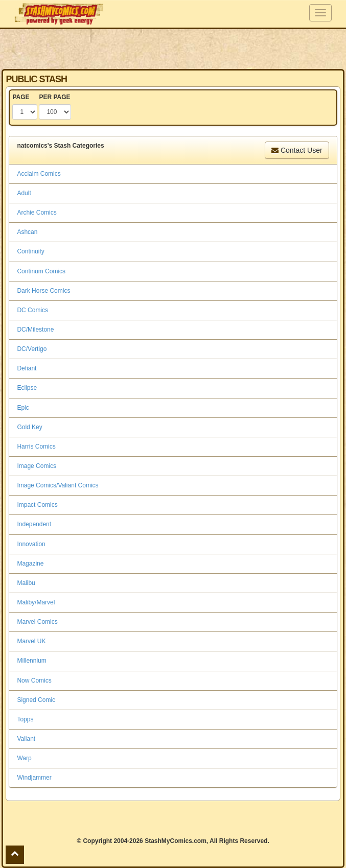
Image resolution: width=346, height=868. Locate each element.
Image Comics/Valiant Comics (57, 485)
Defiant (27, 368)
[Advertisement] (173, 49)
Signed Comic (36, 700)
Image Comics (37, 466)
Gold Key (29, 427)
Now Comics (34, 681)
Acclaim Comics (39, 174)
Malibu (26, 583)
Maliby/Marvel (36, 602)
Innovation (31, 544)
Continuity (30, 251)
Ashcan (27, 232)
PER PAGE (54, 97)
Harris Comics (36, 447)
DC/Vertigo (32, 349)
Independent (34, 524)
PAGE (21, 97)
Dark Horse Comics (43, 291)
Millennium (31, 661)
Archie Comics (37, 213)
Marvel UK (31, 641)
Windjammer (34, 778)
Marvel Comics (37, 622)
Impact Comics (37, 505)
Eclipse (27, 388)
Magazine (30, 564)
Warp (24, 758)
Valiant (26, 739)
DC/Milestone (35, 330)
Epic (23, 408)
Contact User (297, 150)
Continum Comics (41, 271)
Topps (25, 719)
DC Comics (32, 310)
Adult (24, 193)
